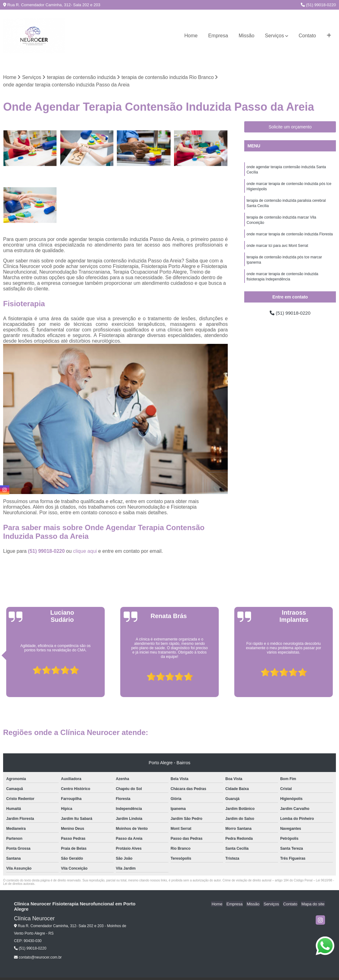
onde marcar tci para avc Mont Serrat (277, 249)
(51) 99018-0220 (318, 5)
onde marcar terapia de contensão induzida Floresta (290, 237)
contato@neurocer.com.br (38, 958)
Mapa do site (313, 904)
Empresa (218, 36)
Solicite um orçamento (290, 127)
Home (191, 36)
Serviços (275, 36)
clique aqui (85, 551)
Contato (307, 36)
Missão (247, 36)
